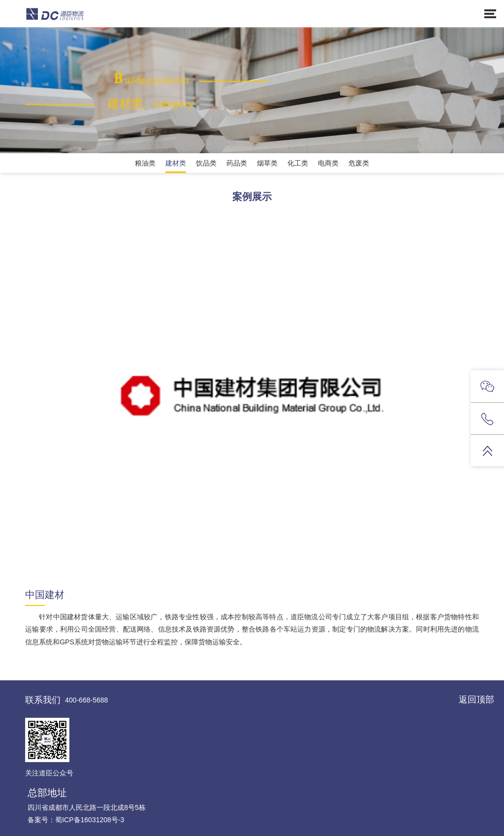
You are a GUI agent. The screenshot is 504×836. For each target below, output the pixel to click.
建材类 (176, 163)
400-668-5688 (86, 700)
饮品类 (206, 163)
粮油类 (145, 163)
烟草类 (267, 163)
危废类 (359, 163)
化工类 (298, 163)
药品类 (237, 163)
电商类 (328, 163)
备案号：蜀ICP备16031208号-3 (76, 820)
